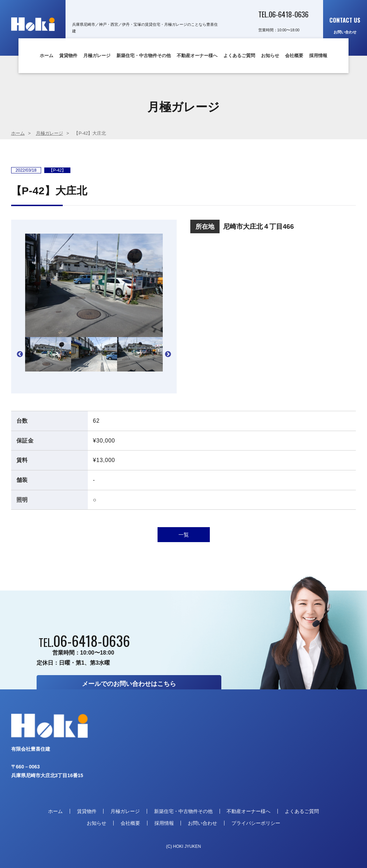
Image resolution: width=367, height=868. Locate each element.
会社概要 (294, 56)
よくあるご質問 (239, 56)
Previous (20, 354)
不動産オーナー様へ (197, 56)
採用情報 (318, 56)
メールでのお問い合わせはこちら (129, 684)
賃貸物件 (68, 56)
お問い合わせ (345, 25)
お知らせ (270, 56)
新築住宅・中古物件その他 (144, 56)
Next (168, 354)
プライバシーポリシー (256, 823)
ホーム (47, 56)
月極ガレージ (97, 56)
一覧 (184, 535)
